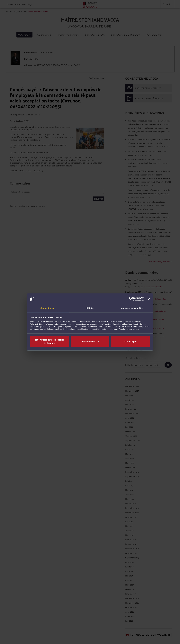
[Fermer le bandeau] (149, 299)
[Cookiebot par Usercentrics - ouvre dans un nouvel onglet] (131, 299)
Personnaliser (90, 341)
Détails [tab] (90, 308)
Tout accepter (130, 341)
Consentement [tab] (48, 308)
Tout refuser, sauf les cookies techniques (50, 341)
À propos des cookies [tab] (132, 308)
